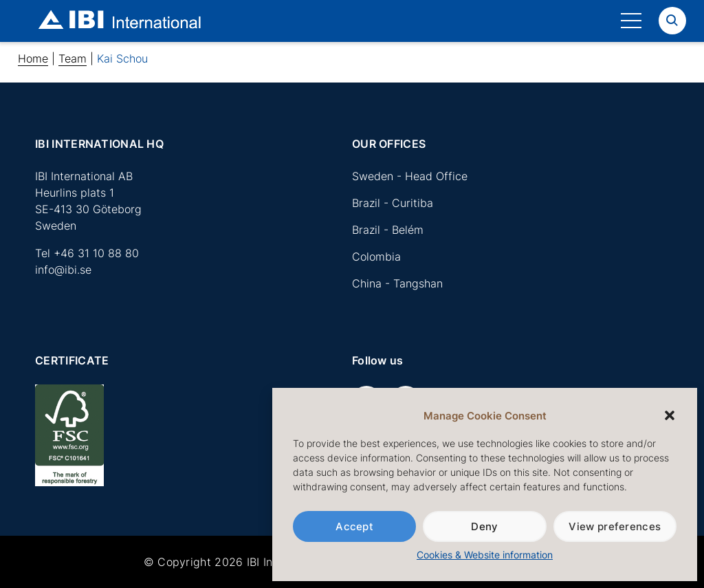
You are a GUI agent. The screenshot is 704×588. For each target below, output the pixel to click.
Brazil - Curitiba (393, 203)
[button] (670, 415)
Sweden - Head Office (410, 176)
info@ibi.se (63, 270)
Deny (484, 526)
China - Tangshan (397, 283)
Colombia (376, 257)
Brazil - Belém (388, 230)
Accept (354, 526)
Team (73, 58)
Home (33, 58)
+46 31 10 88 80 (96, 253)
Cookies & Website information (485, 555)
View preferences (615, 526)
